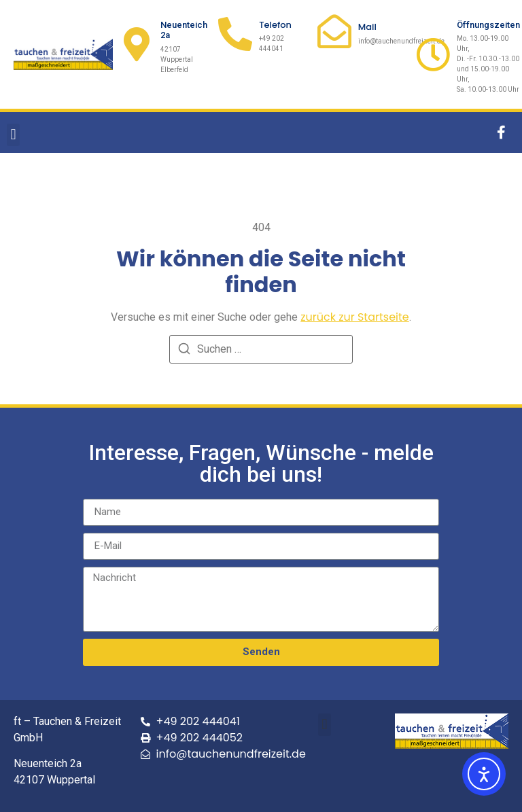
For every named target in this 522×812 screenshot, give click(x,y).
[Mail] (334, 31)
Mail (367, 27)
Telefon (275, 25)
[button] (13, 135)
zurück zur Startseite (355, 317)
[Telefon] (235, 34)
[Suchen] (184, 351)
